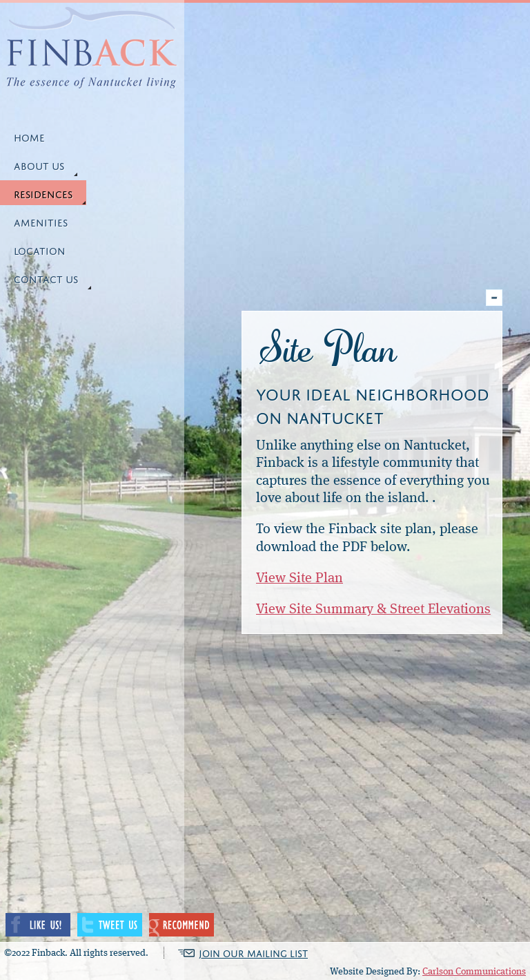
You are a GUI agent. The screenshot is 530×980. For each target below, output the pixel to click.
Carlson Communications (474, 972)
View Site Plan (300, 579)
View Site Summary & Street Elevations (373, 610)
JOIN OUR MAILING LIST (253, 953)
